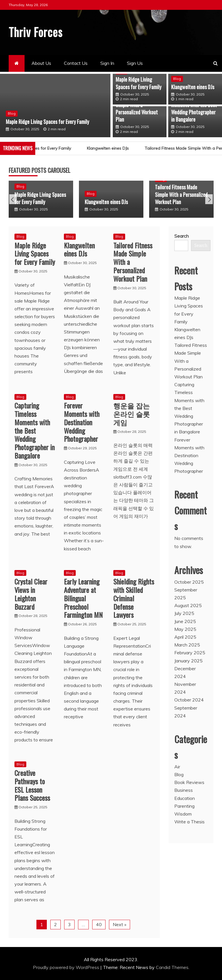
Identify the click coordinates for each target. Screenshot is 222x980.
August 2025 (188, 605)
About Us (41, 63)
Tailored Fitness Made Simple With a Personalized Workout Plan (137, 108)
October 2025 (189, 582)
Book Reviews (189, 782)
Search (182, 236)
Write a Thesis (189, 822)
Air (177, 766)
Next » (120, 924)
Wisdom (183, 814)
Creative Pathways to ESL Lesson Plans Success (32, 785)
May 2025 (185, 629)
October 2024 (189, 700)
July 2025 (184, 613)
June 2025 (185, 621)
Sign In (107, 63)
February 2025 (190, 653)
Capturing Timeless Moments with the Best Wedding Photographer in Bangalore (194, 108)
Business (184, 790)
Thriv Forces (37, 32)
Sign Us (135, 63)
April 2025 (185, 637)
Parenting (184, 806)
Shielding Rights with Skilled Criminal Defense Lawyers (134, 598)
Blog (12, 113)
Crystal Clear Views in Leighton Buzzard (31, 594)
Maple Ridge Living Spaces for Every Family (47, 121)
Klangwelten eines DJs (193, 87)
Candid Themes (172, 967)
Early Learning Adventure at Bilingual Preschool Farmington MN (83, 598)
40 (99, 924)
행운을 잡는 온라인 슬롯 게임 (132, 414)
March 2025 (187, 645)
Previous (13, 199)
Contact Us (76, 63)
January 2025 (188, 660)
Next (209, 199)
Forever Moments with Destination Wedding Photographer (82, 422)
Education (185, 798)
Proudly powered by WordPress (67, 967)
